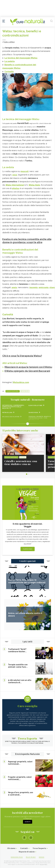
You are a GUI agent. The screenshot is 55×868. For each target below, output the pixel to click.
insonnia (34, 287)
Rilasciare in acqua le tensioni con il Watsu (28, 367)
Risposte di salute (27, 852)
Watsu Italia (34, 185)
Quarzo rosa (33, 412)
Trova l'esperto (39, 848)
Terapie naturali (13, 391)
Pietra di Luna (7, 412)
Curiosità (9, 72)
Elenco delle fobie (35, 405)
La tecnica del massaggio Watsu (21, 58)
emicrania (44, 287)
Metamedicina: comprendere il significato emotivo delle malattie (13, 407)
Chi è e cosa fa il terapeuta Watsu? (22, 356)
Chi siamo (11, 848)
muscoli (25, 171)
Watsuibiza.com (21, 382)
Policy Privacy (31, 857)
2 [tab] (29, 474)
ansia (14, 287)
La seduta (10, 61)
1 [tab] (27, 474)
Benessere (25, 391)
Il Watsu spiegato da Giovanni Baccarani (27, 371)
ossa (15, 175)
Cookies (42, 857)
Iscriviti (28, 822)
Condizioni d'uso (17, 857)
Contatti (24, 848)
